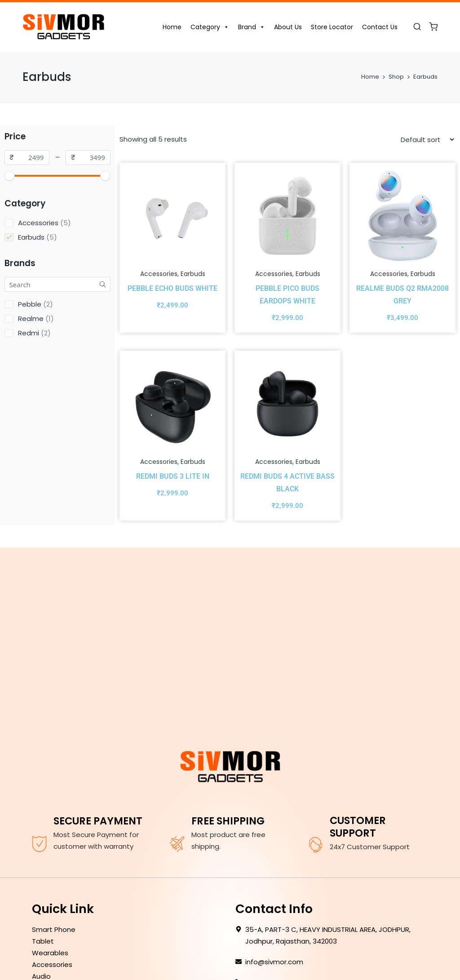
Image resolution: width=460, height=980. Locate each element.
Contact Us (380, 27)
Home (172, 27)
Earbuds (193, 274)
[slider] (10, 176)
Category (210, 27)
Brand (252, 27)
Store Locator (332, 27)
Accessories (159, 274)
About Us (288, 27)
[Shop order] (427, 140)
